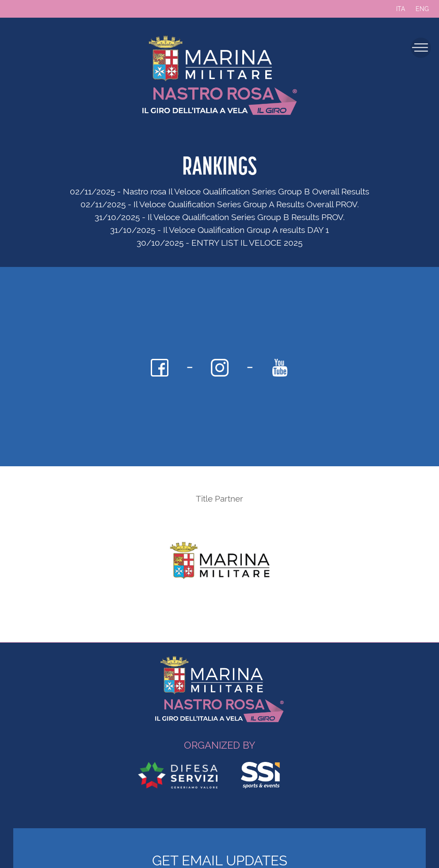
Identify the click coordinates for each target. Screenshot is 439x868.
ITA (401, 9)
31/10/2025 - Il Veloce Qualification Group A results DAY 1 (219, 230)
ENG (422, 9)
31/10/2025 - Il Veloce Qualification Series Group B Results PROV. (220, 217)
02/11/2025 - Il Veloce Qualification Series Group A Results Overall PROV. (220, 204)
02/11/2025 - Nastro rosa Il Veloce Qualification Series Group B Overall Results (219, 191)
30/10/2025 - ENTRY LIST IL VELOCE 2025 (219, 243)
